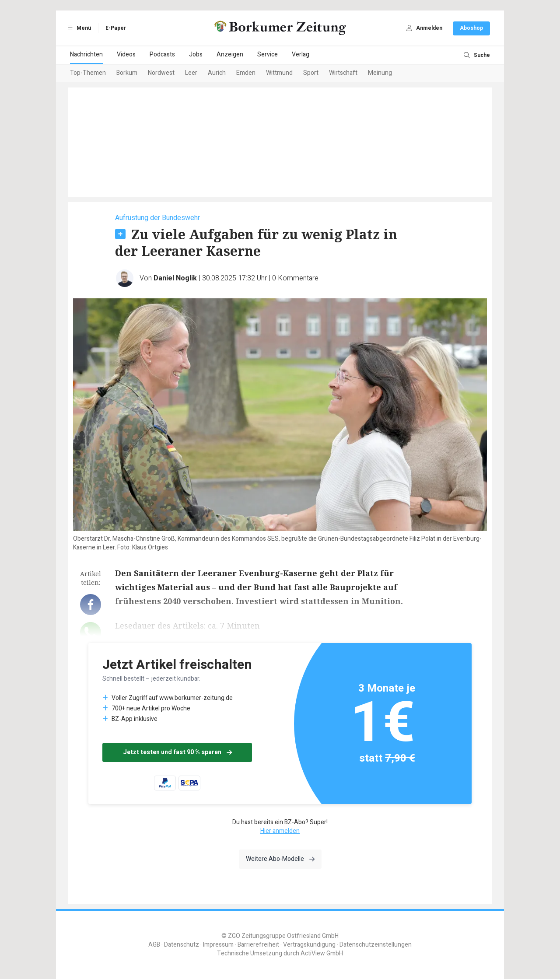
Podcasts (162, 54)
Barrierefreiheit (258, 945)
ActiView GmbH (322, 953)
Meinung (380, 73)
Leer (191, 73)
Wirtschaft (343, 73)
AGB (154, 945)
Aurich (217, 73)
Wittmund (279, 73)
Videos (126, 54)
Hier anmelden (280, 831)
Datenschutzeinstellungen (376, 945)
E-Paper (116, 28)
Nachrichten (86, 54)
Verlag (301, 54)
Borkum (127, 73)
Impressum (218, 945)
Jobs (196, 54)
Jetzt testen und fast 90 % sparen (177, 752)
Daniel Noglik (175, 278)
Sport (311, 73)
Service (268, 54)
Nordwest (161, 73)
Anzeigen (230, 54)
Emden (246, 73)
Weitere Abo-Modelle (280, 859)
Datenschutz (182, 945)
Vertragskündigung (309, 945)
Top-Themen (88, 73)
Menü (78, 28)
